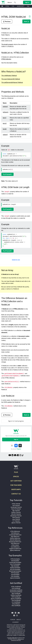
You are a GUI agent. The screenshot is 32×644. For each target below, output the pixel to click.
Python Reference (15, 538)
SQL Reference (15, 536)
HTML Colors (15, 545)
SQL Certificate (16, 593)
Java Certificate (16, 600)
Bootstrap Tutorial (16, 516)
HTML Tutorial (16, 504)
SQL (28, 6)
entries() (5, 107)
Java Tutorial (16, 519)
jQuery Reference (15, 550)
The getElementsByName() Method (12, 82)
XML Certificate (16, 606)
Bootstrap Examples (15, 571)
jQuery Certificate (16, 599)
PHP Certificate (16, 597)
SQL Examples (15, 566)
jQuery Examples (15, 578)
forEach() (6, 112)
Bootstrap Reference (15, 542)
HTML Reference (15, 531)
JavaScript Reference (15, 535)
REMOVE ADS (16, 260)
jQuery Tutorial (16, 523)
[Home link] (3, 2)
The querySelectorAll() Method (11, 79)
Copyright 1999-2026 (12, 638)
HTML (7, 6)
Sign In (16, 439)
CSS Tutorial (16, 505)
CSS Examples (15, 561)
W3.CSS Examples (15, 569)
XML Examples (15, 576)
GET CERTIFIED (16, 481)
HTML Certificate (16, 587)
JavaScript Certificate (16, 590)
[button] (15, 2)
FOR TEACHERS (16, 485)
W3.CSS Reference (15, 540)
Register (19, 449)
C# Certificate (16, 604)
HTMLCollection (6, 59)
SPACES (16, 476)
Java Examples (15, 574)
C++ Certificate (16, 602)
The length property (7, 44)
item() (5, 118)
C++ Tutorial (16, 521)
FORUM (13, 620)
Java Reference (15, 547)
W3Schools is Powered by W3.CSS (17, 640)
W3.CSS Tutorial (16, 514)
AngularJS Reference (15, 549)
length (5, 129)
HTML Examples (15, 559)
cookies (15, 635)
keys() (5, 123)
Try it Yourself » (7, 174)
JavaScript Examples (15, 562)
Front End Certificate (16, 592)
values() (5, 135)
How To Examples (15, 564)
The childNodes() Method (9, 76)
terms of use (10, 635)
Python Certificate (16, 595)
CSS (13, 6)
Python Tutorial (16, 512)
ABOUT (19, 620)
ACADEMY (16, 622)
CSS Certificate (16, 588)
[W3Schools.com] (16, 468)
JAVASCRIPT (21, 6)
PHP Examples (15, 573)
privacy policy (22, 635)
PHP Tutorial (16, 517)
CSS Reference (15, 533)
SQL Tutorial (16, 511)
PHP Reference (15, 543)
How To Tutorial (16, 509)
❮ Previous (7, 21)
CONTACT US (16, 494)
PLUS (16, 472)
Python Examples (15, 568)
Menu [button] (10, 2)
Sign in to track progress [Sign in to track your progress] (16, 421)
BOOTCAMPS (16, 489)
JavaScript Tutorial (16, 507)
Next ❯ (26, 21)
